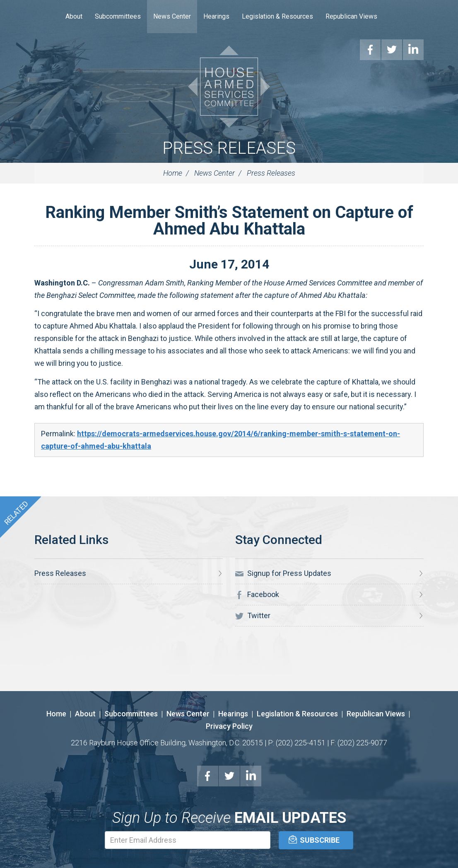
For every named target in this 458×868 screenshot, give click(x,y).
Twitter (253, 616)
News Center (172, 16)
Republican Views (351, 16)
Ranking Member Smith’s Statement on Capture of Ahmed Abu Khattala (229, 221)
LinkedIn (251, 776)
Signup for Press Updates (283, 573)
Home (47, 17)
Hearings (216, 16)
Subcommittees (118, 16)
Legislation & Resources (277, 16)
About (74, 16)
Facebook (257, 595)
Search (396, 17)
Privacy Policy (229, 726)
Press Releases (229, 148)
